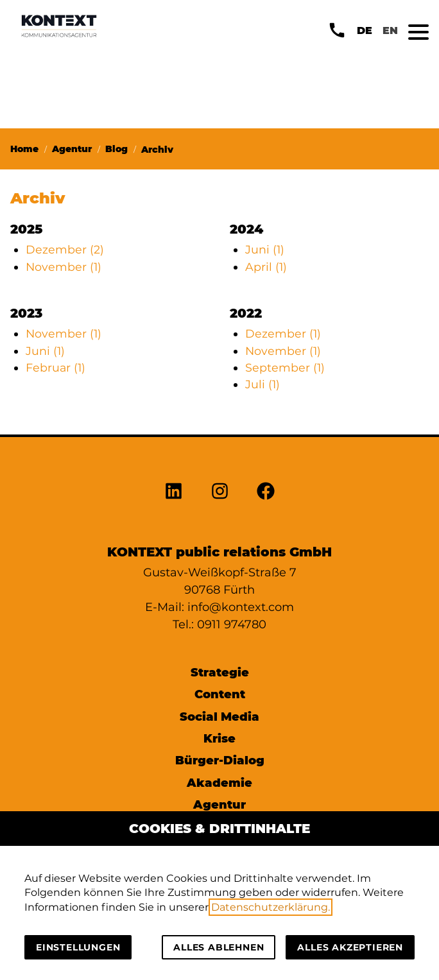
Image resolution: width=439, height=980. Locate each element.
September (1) (285, 367)
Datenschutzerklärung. (271, 907)
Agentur (219, 804)
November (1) (64, 267)
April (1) (266, 267)
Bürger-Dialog (220, 760)
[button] (418, 32)
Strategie (220, 672)
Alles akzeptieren (350, 947)
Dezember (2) (65, 249)
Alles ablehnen (219, 947)
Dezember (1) (283, 333)
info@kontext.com (241, 607)
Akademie (219, 783)
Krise (219, 738)
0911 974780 (232, 624)
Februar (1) (56, 367)
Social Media (219, 717)
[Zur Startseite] (59, 26)
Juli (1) (263, 384)
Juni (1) (265, 249)
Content (220, 694)
